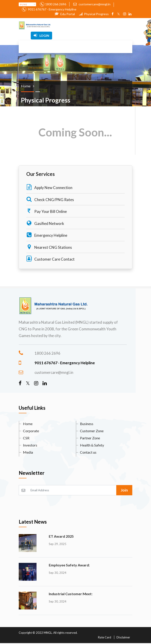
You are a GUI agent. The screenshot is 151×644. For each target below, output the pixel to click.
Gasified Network (45, 223)
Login (41, 35)
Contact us (88, 452)
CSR (26, 438)
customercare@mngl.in (92, 4)
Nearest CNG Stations (49, 247)
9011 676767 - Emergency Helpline (52, 9)
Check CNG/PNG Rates (50, 199)
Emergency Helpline (47, 235)
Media (28, 452)
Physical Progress (94, 14)
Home (28, 424)
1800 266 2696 (56, 4)
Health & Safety (92, 445)
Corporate (31, 431)
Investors (30, 445)
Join (124, 490)
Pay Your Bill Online (47, 211)
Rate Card (105, 637)
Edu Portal (65, 14)
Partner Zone (90, 438)
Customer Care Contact (50, 259)
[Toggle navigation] (69, 25)
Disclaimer (123, 637)
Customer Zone (92, 431)
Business (87, 424)
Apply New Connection (49, 187)
